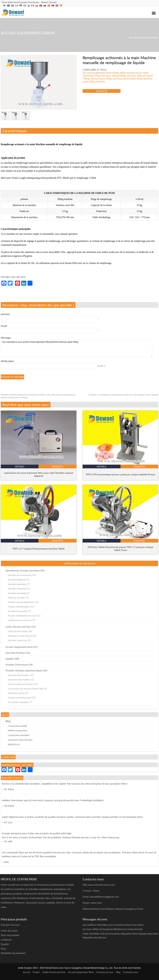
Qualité (5, 944)
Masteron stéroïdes (17, 598)
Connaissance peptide (17, 726)
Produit (36, 972)
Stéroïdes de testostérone (19, 575)
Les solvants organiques (18, 702)
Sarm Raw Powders (15, 653)
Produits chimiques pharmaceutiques (24, 670)
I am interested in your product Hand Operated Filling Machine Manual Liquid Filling (76, 349)
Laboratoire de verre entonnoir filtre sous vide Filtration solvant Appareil (39, 474)
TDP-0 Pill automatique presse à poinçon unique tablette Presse (120, 474)
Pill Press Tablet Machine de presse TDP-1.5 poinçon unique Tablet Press (120, 548)
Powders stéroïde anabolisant (21, 602)
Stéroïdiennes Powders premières (23, 570)
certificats (6, 940)
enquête (101, 91)
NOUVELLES (14, 745)
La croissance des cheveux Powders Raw (26, 689)
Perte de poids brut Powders (20, 684)
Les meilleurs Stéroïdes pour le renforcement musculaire (113, 925)
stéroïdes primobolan (17, 593)
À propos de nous (105, 972)
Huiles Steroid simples (18, 631)
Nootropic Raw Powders (19, 675)
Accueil (26, 972)
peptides (10, 659)
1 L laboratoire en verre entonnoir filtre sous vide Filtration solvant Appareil (124, 395)
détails (20, 466)
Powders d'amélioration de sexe (22, 616)
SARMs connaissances (18, 731)
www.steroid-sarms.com (101, 885)
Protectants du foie (16, 693)
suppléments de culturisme (20, 620)
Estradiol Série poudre (18, 611)
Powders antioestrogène (19, 607)
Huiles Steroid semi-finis (18, 627)
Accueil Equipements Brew (144, 37)
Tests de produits (10, 935)
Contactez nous (131, 972)
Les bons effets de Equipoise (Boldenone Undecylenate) (112, 929)
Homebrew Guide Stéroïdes (20, 740)
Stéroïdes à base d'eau (18, 640)
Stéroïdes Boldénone (17, 580)
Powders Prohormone (17, 665)
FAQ (3, 949)
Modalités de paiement (13, 953)
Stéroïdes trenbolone (17, 589)
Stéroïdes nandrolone (17, 584)
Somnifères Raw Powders (19, 680)
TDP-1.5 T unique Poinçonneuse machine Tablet (39, 549)
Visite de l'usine (9, 931)
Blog (8, 721)
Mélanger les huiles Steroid (20, 636)
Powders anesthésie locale (19, 698)
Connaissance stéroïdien (19, 735)
